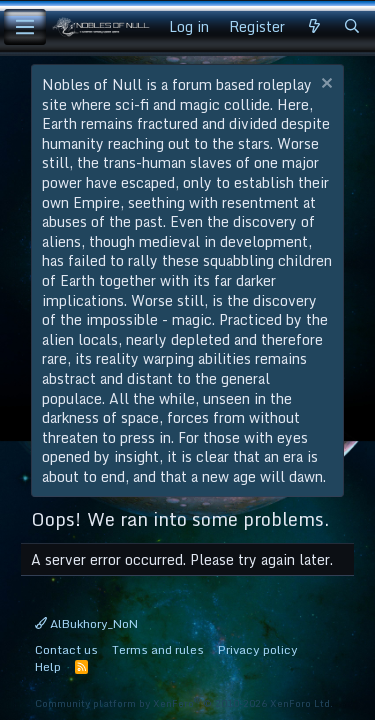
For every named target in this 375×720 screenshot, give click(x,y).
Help (48, 666)
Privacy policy (258, 649)
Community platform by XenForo (184, 703)
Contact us (66, 649)
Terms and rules (158, 649)
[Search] (352, 27)
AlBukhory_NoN (86, 623)
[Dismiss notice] (324, 85)
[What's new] (314, 27)
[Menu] (25, 27)
